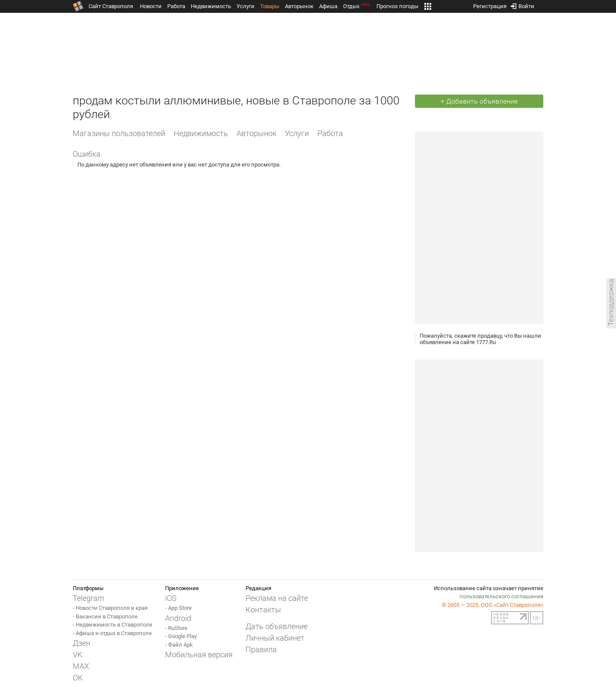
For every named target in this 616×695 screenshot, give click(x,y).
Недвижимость (211, 6)
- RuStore (176, 628)
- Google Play (181, 636)
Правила (261, 649)
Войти (523, 4)
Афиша (328, 6)
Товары (270, 6)
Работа (176, 6)
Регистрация (490, 4)
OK (78, 678)
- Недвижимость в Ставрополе (113, 625)
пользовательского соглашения (501, 596)
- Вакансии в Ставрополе (105, 616)
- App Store (178, 608)
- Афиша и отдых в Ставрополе (112, 633)
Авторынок (299, 6)
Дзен (81, 643)
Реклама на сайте (277, 598)
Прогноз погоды (397, 6)
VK (77, 655)
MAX (81, 666)
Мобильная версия (199, 655)
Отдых (357, 6)
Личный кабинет (275, 638)
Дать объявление (277, 626)
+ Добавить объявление (479, 101)
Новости (151, 6)
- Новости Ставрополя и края (110, 608)
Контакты (263, 610)
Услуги (246, 6)
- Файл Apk (179, 645)
